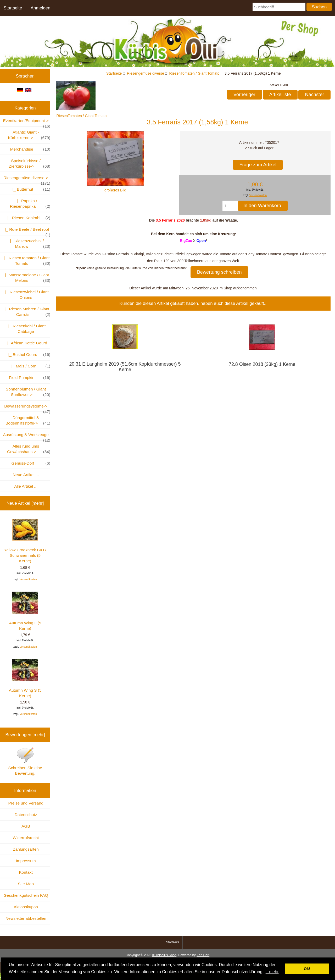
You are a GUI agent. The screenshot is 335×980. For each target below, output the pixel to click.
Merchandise (30, 149)
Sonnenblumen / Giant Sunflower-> (28, 392)
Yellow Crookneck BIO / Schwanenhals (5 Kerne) (25, 541)
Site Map (26, 884)
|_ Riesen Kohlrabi (28, 218)
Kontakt (26, 872)
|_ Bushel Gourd (28, 354)
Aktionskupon (26, 907)
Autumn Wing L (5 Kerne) (25, 611)
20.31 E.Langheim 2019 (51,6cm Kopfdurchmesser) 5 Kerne (125, 367)
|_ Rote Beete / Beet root (26, 231)
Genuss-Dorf (31, 463)
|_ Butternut (30, 189)
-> (27, 179)
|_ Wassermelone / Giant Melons (26, 278)
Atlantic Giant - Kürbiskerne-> (29, 135)
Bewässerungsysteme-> (27, 408)
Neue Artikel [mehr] (25, 503)
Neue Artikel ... (26, 475)
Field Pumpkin (30, 378)
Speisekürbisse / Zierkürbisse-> (30, 164)
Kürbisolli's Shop (164, 955)
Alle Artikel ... (26, 486)
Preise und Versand (26, 803)
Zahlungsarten (26, 849)
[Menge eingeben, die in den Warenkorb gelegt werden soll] (230, 206)
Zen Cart (203, 955)
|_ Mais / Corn (30, 366)
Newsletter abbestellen (26, 918)
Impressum (26, 861)
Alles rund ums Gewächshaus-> (29, 449)
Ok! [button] (307, 969)
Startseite (13, 8)
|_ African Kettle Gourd (26, 343)
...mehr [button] (272, 972)
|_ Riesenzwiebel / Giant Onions (26, 295)
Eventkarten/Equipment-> (27, 122)
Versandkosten (28, 579)
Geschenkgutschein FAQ (26, 895)
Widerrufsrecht (26, 838)
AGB (26, 826)
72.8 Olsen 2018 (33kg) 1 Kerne (262, 364)
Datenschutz (26, 815)
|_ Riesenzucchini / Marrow (29, 244)
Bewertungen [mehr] (25, 735)
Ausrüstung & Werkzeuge (27, 436)
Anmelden (41, 8)
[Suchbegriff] (279, 7)
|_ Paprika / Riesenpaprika (30, 204)
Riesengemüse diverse (146, 73)
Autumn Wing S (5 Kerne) (25, 678)
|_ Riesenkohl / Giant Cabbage (26, 329)
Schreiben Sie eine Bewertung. (25, 761)
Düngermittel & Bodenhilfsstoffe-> (28, 421)
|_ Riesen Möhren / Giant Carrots (26, 312)
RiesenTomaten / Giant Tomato (194, 73)
